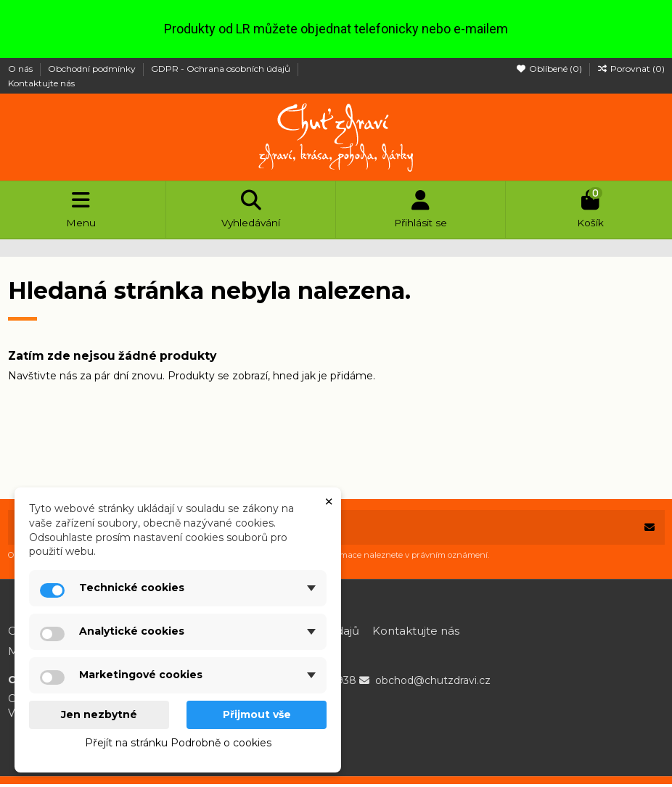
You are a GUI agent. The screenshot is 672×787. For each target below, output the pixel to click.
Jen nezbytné (99, 714)
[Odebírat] (650, 530)
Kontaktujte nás (41, 83)
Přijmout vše (257, 714)
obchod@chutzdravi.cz (433, 683)
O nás (21, 69)
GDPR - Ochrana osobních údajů (222, 69)
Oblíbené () (550, 69)
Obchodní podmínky (93, 69)
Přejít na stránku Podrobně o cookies (178, 743)
